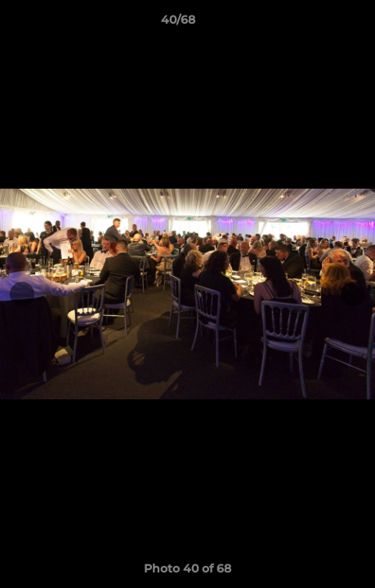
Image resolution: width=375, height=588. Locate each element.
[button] (316, 24)
